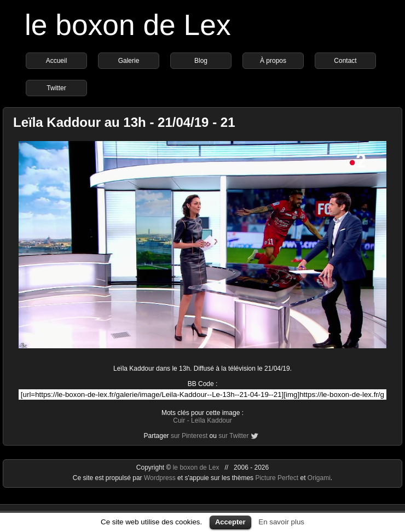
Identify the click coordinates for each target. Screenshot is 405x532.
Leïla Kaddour (212, 420)
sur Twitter (233, 436)
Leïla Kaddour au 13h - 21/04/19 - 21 (124, 122)
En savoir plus (281, 522)
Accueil (57, 61)
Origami (319, 478)
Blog (201, 61)
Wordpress (161, 478)
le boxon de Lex (128, 25)
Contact (345, 61)
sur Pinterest (189, 436)
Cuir (179, 420)
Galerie (129, 61)
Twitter (56, 88)
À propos (273, 61)
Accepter (230, 522)
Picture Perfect (277, 478)
